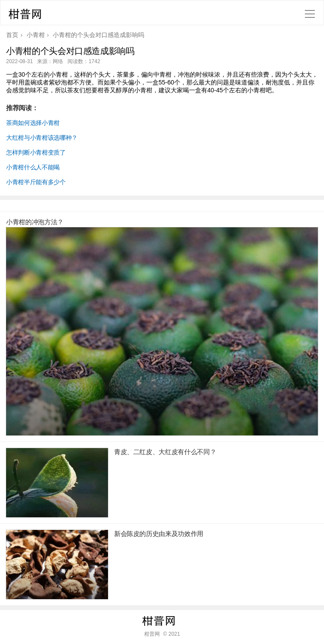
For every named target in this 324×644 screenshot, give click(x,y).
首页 (12, 35)
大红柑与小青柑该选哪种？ (42, 138)
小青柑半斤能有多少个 (36, 182)
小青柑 (36, 35)
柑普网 (28, 16)
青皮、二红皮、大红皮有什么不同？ (165, 452)
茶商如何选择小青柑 (33, 123)
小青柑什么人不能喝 (33, 167)
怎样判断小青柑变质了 (36, 152)
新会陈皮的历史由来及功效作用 (159, 534)
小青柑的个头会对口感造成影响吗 (98, 35)
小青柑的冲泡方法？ (35, 222)
